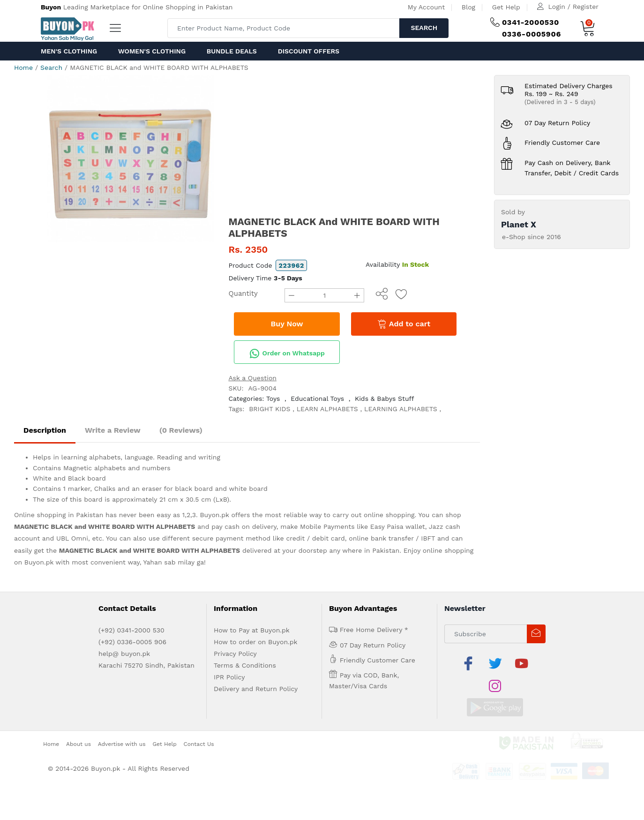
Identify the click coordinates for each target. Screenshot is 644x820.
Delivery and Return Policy (256, 689)
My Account (426, 7)
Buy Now (287, 324)
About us (79, 721)
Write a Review (113, 430)
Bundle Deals (232, 51)
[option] (131, 159)
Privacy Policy (235, 654)
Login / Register (573, 7)
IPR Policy (229, 677)
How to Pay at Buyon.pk (252, 630)
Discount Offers (309, 51)
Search (424, 28)
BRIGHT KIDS (270, 409)
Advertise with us (122, 721)
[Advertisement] (354, 145)
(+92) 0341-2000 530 (131, 630)
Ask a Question (252, 378)
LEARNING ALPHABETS (401, 409)
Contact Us (199, 721)
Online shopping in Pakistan (59, 515)
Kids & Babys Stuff (385, 399)
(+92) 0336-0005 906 (132, 642)
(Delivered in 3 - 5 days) (560, 102)
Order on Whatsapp (287, 354)
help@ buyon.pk (124, 654)
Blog (468, 7)
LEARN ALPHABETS (327, 409)
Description (45, 430)
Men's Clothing (69, 51)
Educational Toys (317, 399)
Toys (273, 399)
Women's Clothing (152, 51)
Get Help (506, 7)
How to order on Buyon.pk (256, 642)
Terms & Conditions (245, 665)
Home (23, 68)
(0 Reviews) (181, 430)
